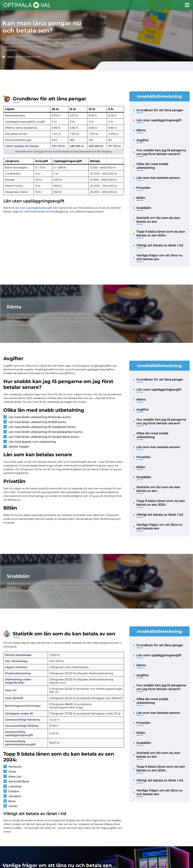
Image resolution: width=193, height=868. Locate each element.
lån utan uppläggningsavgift (34, 208)
